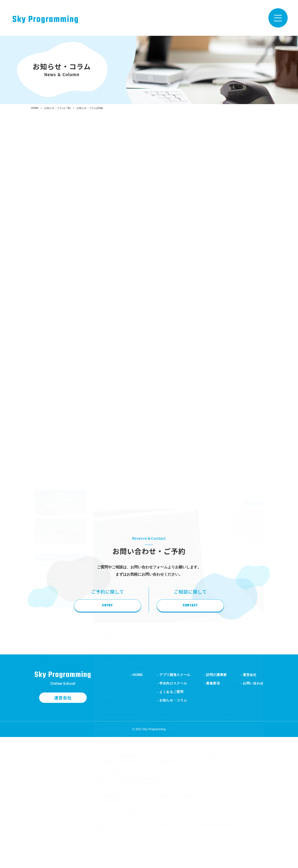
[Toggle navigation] (278, 18)
